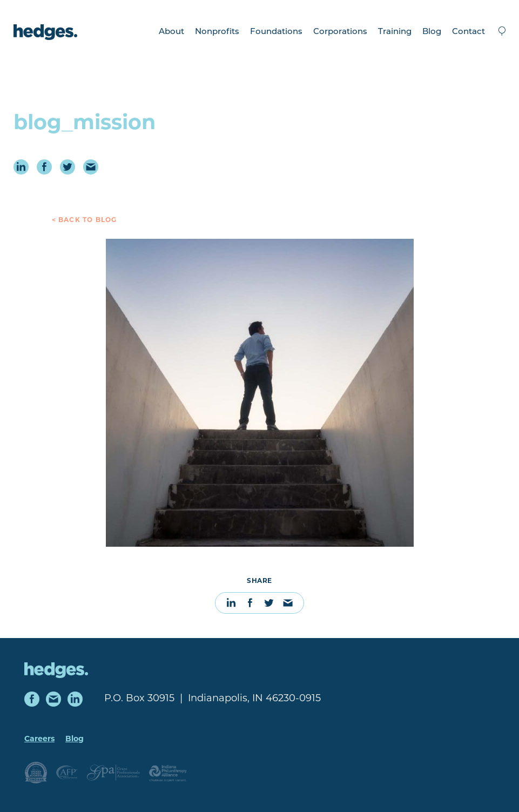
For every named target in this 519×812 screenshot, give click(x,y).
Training (395, 32)
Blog (432, 32)
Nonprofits (217, 32)
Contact (469, 32)
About (171, 32)
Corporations (340, 32)
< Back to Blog (85, 220)
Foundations (276, 32)
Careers (39, 739)
